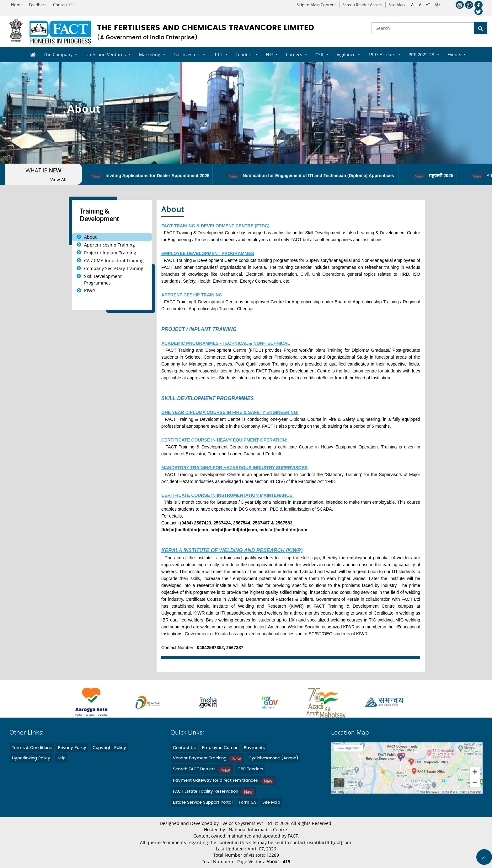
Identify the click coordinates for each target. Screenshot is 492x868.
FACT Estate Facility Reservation (213, 792)
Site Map (397, 5)
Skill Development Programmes (103, 279)
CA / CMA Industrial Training (114, 260)
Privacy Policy (72, 748)
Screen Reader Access (362, 5)
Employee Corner (220, 748)
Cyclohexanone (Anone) (273, 758)
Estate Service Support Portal (203, 803)
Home (17, 5)
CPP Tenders (250, 769)
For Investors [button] (188, 54)
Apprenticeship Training (110, 245)
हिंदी (438, 5)
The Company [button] (59, 54)
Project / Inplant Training (110, 253)
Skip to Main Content (316, 5)
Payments (254, 748)
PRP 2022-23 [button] (422, 54)
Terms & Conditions (32, 748)
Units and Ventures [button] (106, 54)
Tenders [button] (245, 54)
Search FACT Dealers (202, 769)
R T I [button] (219, 54)
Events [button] (455, 54)
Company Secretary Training (114, 268)
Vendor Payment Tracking (208, 758)
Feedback (38, 5)
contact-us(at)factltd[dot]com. (321, 843)
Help (61, 758)
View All (58, 180)
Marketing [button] (150, 54)
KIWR (90, 291)
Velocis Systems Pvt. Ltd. (248, 823)
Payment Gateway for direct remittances (223, 781)
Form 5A (247, 803)
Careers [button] (295, 54)
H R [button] (270, 54)
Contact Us (63, 5)
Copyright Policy (109, 748)
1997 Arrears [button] (382, 54)
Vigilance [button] (347, 54)
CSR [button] (320, 54)
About (90, 237)
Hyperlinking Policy (31, 758)
